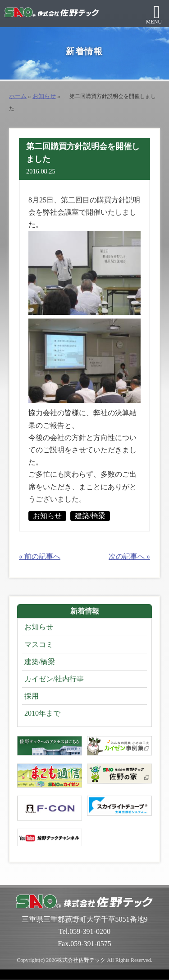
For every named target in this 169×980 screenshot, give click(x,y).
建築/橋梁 (90, 516)
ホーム (18, 96)
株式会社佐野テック (81, 960)
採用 (32, 696)
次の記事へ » (129, 556)
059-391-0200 (90, 931)
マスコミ (39, 645)
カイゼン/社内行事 (54, 679)
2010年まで (42, 713)
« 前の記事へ (40, 556)
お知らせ (44, 96)
